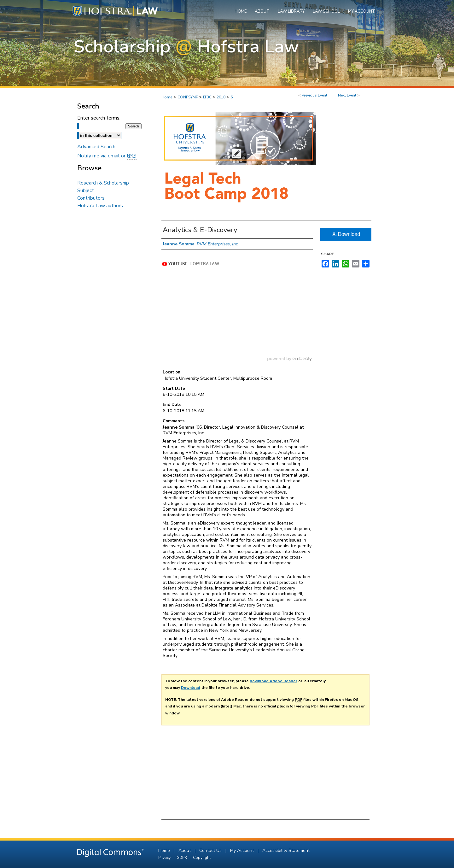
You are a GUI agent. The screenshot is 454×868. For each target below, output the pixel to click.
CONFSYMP (188, 97)
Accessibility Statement (286, 850)
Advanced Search (96, 147)
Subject (86, 191)
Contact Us (211, 850)
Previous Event (314, 95)
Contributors (91, 198)
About (185, 850)
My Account (243, 850)
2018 (221, 97)
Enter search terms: (99, 118)
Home (167, 97)
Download (346, 234)
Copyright (202, 858)
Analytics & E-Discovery (200, 230)
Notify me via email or (107, 156)
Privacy (165, 858)
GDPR (182, 858)
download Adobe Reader (274, 681)
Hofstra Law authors (100, 206)
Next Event (347, 95)
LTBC (208, 97)
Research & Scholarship (103, 183)
